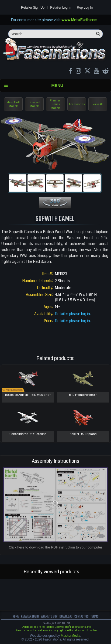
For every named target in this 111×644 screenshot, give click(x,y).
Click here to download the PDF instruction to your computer (56, 547)
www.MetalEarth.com (79, 20)
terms (95, 617)
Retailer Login (30, 617)
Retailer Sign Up (33, 8)
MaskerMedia (71, 636)
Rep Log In (85, 8)
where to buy (49, 617)
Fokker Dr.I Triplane (83, 434)
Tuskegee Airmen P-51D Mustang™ (28, 395)
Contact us (81, 617)
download (66, 617)
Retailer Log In (61, 8)
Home (16, 617)
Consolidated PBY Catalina (28, 434)
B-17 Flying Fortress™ (83, 395)
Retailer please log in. (73, 314)
